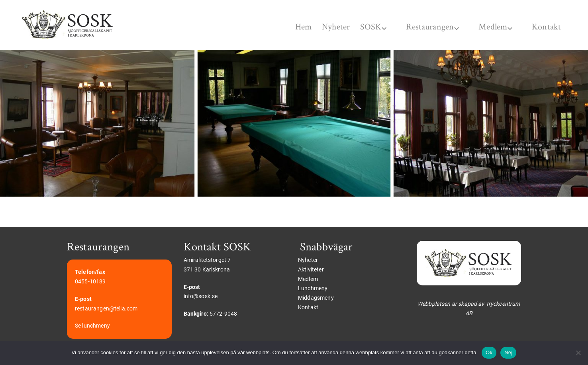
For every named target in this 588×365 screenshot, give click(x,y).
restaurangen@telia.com (106, 308)
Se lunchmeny (92, 326)
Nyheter (318, 27)
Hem (280, 27)
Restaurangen (421, 27)
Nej (508, 352)
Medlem (488, 27)
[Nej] (578, 353)
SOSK (360, 27)
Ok (489, 352)
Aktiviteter (311, 269)
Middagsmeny (316, 298)
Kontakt (544, 27)
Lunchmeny (313, 289)
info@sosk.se (201, 297)
